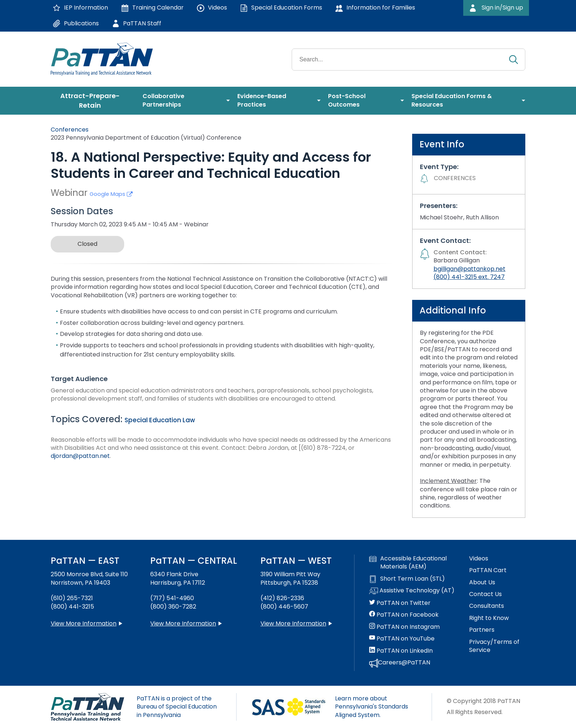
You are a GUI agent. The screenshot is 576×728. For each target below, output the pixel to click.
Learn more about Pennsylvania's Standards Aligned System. (372, 707)
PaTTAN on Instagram (404, 627)
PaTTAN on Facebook (404, 615)
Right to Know (489, 618)
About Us (482, 582)
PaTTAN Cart (488, 570)
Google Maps (111, 194)
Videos (479, 559)
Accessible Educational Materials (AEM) (408, 563)
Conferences (70, 130)
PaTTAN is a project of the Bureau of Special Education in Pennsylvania (177, 707)
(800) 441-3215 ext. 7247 (469, 277)
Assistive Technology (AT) (412, 591)
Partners (482, 630)
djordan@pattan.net (80, 456)
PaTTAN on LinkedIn (401, 651)
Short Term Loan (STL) (407, 579)
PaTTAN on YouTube (402, 639)
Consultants (487, 606)
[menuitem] (93, 101)
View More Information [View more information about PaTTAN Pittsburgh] (293, 623)
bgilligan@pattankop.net (469, 269)
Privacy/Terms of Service (494, 646)
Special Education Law (160, 420)
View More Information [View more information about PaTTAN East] (84, 623)
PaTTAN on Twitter (400, 603)
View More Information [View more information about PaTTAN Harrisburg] (183, 623)
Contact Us (485, 594)
